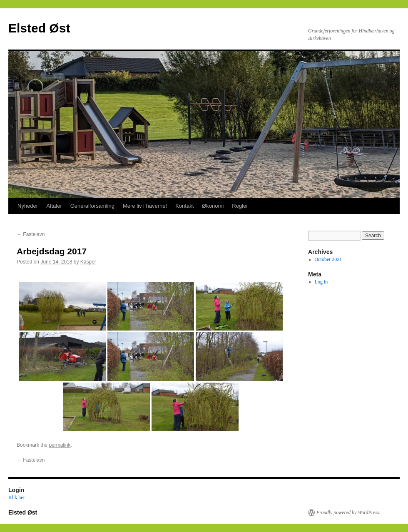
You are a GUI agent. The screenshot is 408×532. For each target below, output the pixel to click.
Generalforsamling (92, 206)
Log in (321, 282)
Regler (240, 206)
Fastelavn (31, 234)
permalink (60, 445)
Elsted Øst (39, 28)
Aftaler (54, 206)
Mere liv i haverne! (145, 206)
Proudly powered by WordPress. (348, 512)
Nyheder (28, 206)
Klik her (17, 497)
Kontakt (184, 206)
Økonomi (213, 206)
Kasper (88, 262)
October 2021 (328, 259)
